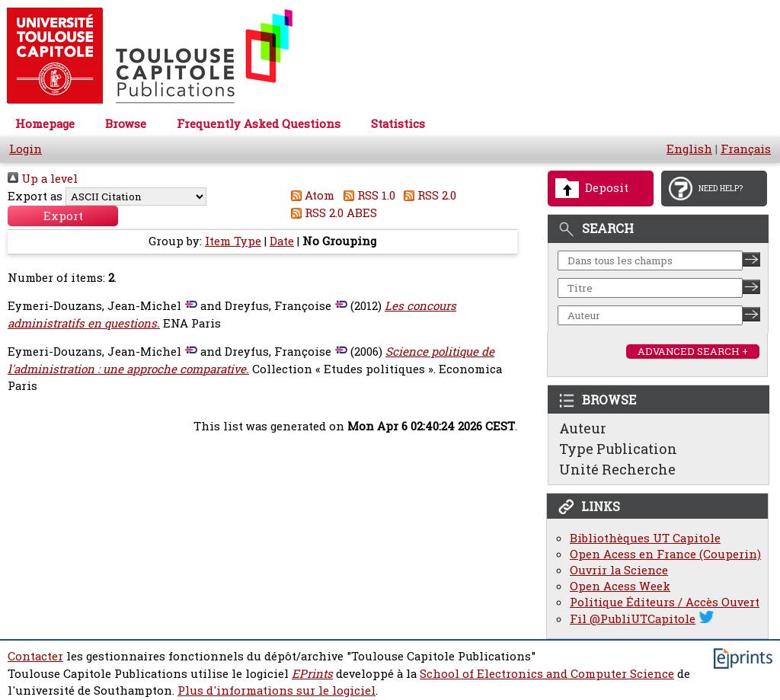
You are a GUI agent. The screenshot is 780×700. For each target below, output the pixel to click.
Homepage (45, 124)
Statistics (398, 124)
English (689, 149)
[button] (63, 216)
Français (746, 149)
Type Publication (618, 449)
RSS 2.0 (428, 195)
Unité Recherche (617, 469)
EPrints (312, 674)
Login (26, 149)
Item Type (233, 241)
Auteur (583, 428)
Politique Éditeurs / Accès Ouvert (665, 602)
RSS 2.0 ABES (332, 213)
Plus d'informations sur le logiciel (277, 690)
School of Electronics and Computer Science (547, 674)
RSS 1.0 (366, 195)
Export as (35, 196)
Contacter (35, 656)
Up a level (43, 179)
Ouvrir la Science (619, 570)
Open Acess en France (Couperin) (665, 554)
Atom (310, 195)
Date (282, 241)
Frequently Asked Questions (259, 124)
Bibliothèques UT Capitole (645, 538)
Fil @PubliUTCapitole (633, 619)
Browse (126, 124)
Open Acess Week (620, 586)
